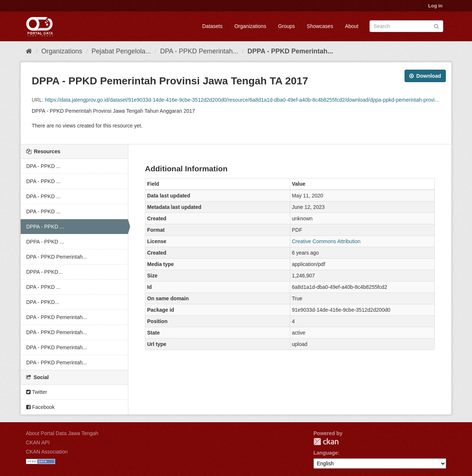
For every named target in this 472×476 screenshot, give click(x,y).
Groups (287, 26)
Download (425, 76)
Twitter (37, 392)
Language (326, 453)
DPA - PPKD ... (43, 166)
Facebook (40, 407)
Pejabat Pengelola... (121, 51)
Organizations (250, 26)
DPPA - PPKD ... (45, 227)
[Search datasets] (406, 26)
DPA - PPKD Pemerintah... (199, 51)
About (352, 26)
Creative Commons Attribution (326, 241)
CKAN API (38, 442)
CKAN (326, 442)
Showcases (320, 26)
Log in (435, 6)
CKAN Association (47, 452)
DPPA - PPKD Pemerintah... (290, 51)
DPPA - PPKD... (44, 272)
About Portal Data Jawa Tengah (62, 433)
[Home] (29, 51)
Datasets (212, 26)
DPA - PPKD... (43, 302)
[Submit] (436, 26)
